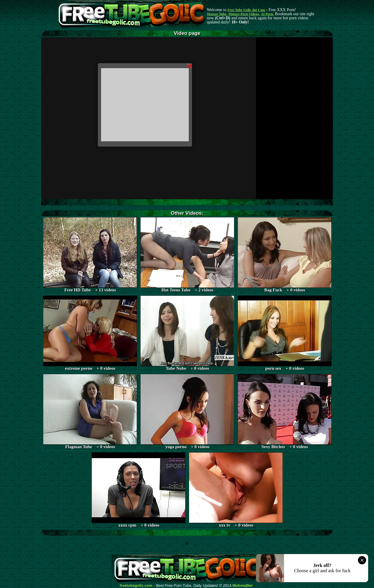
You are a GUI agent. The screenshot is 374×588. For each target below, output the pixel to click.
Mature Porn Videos (244, 14)
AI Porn (267, 14)
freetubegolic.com (136, 586)
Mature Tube (217, 14)
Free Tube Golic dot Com (246, 10)
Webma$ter (243, 586)
